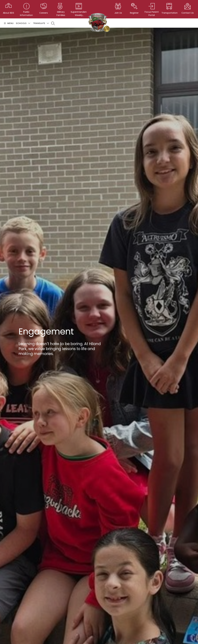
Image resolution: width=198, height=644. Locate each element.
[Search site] (53, 23)
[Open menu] (8, 23)
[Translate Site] (41, 23)
